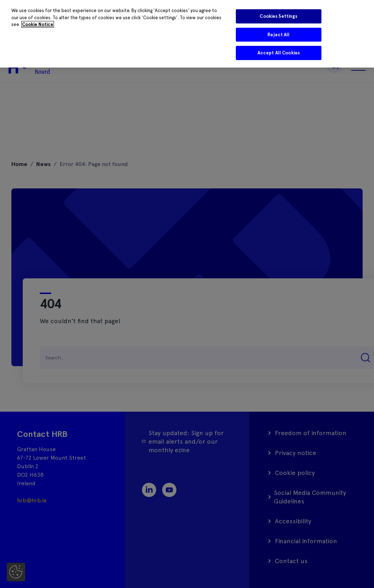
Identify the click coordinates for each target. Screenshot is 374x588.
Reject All (278, 35)
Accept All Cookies (279, 53)
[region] (187, 34)
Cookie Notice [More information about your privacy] (38, 24)
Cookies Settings (278, 16)
